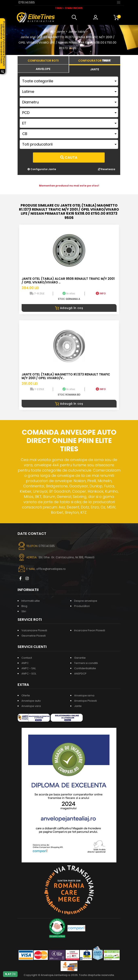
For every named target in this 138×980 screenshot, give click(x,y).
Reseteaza (107, 169)
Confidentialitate (85, 668)
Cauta (69, 157)
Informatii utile (31, 601)
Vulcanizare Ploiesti (34, 630)
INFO (101, 293)
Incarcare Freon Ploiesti (90, 630)
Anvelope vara (31, 706)
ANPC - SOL (29, 674)
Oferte (26, 695)
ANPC (25, 663)
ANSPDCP (80, 674)
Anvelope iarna (84, 695)
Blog (24, 606)
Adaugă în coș (69, 308)
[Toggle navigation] (119, 2)
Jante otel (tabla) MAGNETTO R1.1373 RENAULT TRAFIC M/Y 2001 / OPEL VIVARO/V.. (66, 376)
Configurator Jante (42, 169)
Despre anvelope (86, 601)
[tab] (43, 69)
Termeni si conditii (86, 663)
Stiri (24, 611)
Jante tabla (77, 32)
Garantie (80, 658)
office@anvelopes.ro (51, 569)
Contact (27, 658)
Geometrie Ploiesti (34, 636)
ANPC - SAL (29, 668)
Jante (61, 32)
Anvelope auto (31, 701)
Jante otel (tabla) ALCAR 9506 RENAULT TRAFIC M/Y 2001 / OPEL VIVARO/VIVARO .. (68, 280)
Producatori (82, 606)
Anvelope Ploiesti (85, 701)
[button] (75, 17)
